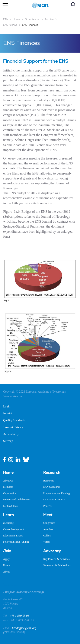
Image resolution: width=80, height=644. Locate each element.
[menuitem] (20, 473)
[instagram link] (11, 460)
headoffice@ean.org (24, 628)
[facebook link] (4, 460)
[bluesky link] (26, 460)
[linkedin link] (18, 460)
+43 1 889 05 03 (19, 616)
